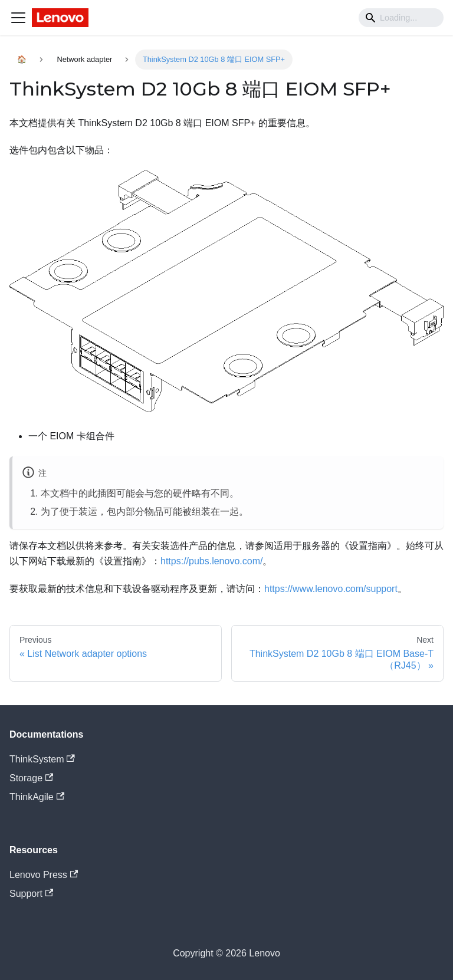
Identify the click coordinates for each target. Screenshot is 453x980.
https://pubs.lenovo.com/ (211, 561)
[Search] (401, 18)
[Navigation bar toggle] (18, 18)
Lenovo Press (44, 875)
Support (31, 894)
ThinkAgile (37, 797)
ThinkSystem (42, 759)
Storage (31, 778)
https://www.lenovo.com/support (331, 589)
